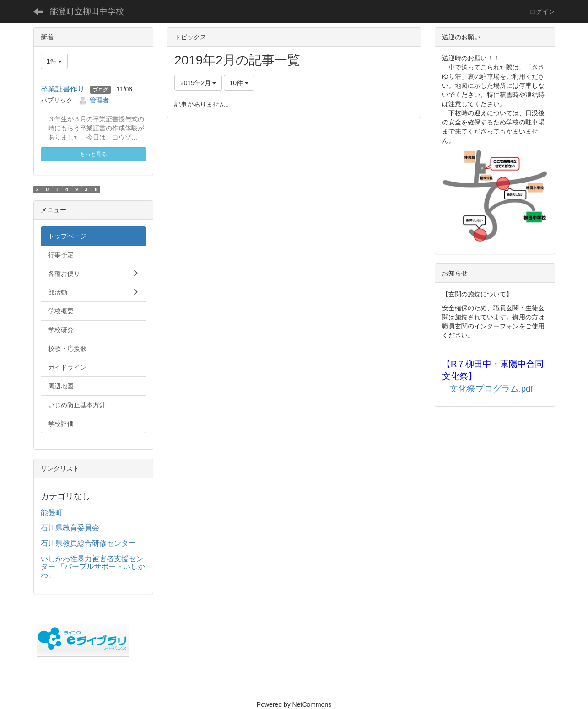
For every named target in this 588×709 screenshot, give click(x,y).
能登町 (52, 513)
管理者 (99, 100)
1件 (54, 61)
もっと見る (93, 154)
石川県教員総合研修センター (88, 543)
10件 (239, 83)
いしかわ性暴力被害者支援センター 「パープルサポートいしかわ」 (93, 567)
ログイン (542, 11)
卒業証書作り (63, 89)
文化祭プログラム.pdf (491, 389)
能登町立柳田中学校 (87, 11)
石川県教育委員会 (70, 528)
